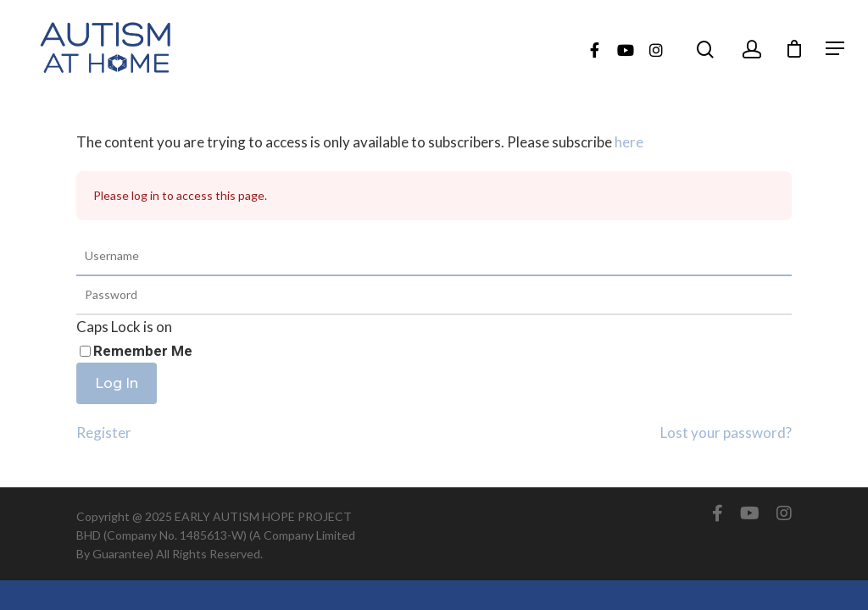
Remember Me (143, 351)
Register (104, 433)
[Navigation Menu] (835, 48)
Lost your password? (726, 433)
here (629, 142)
